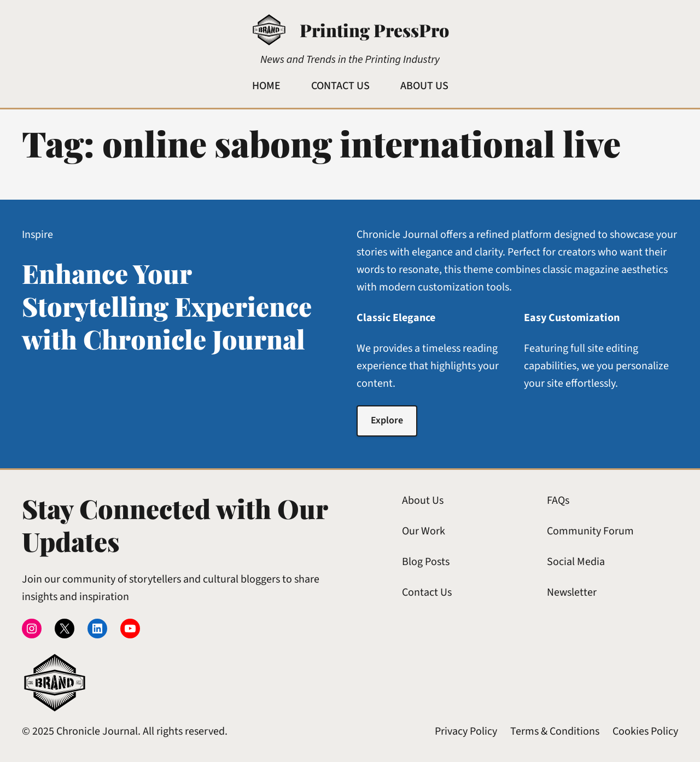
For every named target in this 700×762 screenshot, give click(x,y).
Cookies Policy (645, 731)
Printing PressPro (374, 30)
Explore (387, 420)
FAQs (558, 501)
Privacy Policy (466, 731)
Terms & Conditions (555, 731)
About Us (423, 501)
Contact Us (427, 592)
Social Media (576, 562)
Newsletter (572, 592)
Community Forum (590, 531)
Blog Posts (426, 562)
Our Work (424, 531)
